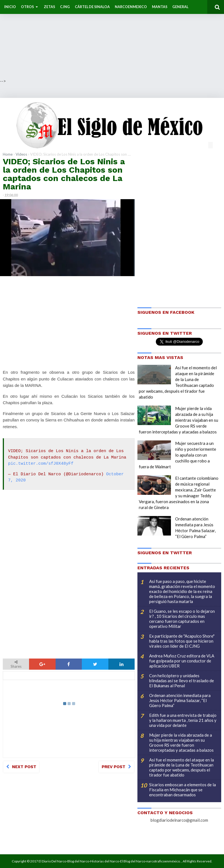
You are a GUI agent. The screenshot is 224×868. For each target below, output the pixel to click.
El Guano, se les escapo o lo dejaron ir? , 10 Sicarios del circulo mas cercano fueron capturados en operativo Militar (182, 619)
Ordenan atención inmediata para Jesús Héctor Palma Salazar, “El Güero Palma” (180, 700)
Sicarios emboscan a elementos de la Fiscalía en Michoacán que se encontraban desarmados (183, 790)
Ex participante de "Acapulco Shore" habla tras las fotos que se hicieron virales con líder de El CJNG (182, 641)
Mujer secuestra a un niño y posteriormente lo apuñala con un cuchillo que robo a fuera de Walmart (177, 455)
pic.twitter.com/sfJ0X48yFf (41, 464)
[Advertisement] (112, 39)
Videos (21, 154)
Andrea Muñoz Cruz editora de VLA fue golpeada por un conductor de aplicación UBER (182, 661)
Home (8, 154)
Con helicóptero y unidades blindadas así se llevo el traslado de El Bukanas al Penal (182, 681)
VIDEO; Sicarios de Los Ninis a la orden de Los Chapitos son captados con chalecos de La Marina (64, 174)
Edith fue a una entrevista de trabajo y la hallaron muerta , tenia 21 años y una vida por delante (183, 720)
